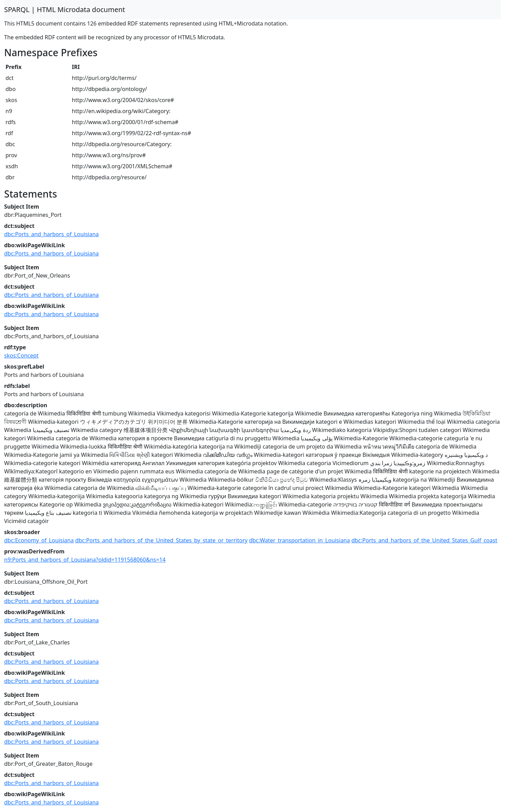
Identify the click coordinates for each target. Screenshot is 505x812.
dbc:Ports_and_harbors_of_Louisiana (51, 234)
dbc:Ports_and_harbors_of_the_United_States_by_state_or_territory (161, 540)
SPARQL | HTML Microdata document (65, 9)
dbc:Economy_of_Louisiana (39, 540)
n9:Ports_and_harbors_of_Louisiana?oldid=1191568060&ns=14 (85, 560)
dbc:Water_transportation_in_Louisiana (300, 540)
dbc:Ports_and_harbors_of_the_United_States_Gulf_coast (424, 540)
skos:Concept (21, 355)
